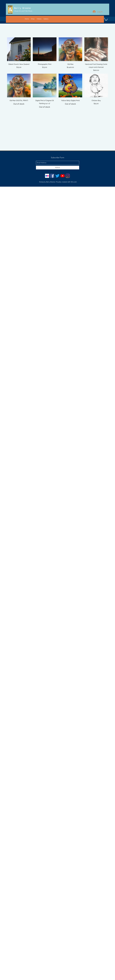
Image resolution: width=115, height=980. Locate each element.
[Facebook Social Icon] (52, 176)
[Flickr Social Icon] (47, 176)
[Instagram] (68, 176)
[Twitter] (57, 176)
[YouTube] (63, 176)
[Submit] (58, 168)
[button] (106, 19)
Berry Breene (22, 8)
